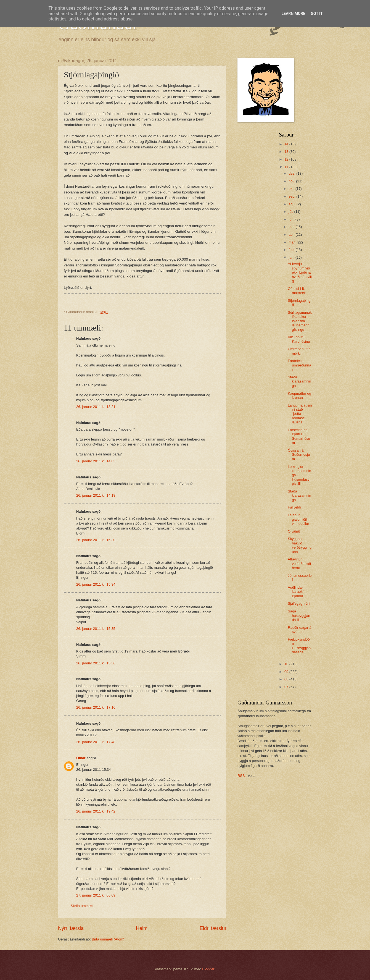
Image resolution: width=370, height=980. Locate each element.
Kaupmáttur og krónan (299, 395)
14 (287, 144)
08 (287, 679)
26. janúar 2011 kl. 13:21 (96, 407)
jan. (292, 257)
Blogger (208, 969)
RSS (241, 776)
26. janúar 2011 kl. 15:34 (96, 584)
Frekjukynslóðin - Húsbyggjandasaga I (299, 646)
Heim (142, 928)
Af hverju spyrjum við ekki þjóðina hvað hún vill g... (300, 272)
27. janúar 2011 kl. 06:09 (96, 895)
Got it (317, 14)
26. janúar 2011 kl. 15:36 (96, 663)
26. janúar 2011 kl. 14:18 (96, 495)
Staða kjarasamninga (299, 381)
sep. (292, 196)
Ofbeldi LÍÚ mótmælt (297, 291)
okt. (292, 189)
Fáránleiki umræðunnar (299, 365)
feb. (292, 250)
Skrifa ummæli (82, 906)
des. (292, 173)
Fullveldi (294, 507)
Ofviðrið (294, 531)
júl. (291, 212)
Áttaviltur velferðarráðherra (299, 564)
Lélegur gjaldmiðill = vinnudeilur (299, 519)
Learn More (293, 14)
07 (287, 687)
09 (287, 672)
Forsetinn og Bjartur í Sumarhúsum (299, 436)
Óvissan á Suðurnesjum (299, 455)
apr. (292, 234)
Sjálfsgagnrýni (299, 603)
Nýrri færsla (71, 928)
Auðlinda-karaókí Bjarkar (296, 592)
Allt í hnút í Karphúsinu (299, 339)
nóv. (292, 181)
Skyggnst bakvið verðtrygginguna (300, 545)
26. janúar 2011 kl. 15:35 (96, 629)
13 (287, 152)
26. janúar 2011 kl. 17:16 (96, 707)
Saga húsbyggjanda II (299, 615)
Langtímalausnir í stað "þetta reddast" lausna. (300, 414)
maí (292, 227)
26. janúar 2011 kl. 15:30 (96, 540)
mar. (293, 242)
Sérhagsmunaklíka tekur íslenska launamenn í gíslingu (300, 321)
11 (287, 167)
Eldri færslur (213, 928)
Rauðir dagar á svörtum (299, 630)
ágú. (293, 204)
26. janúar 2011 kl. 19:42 (96, 811)
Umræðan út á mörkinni (299, 351)
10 (287, 664)
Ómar (81, 758)
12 (287, 159)
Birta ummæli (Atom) (108, 939)
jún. (292, 219)
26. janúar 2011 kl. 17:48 (96, 742)
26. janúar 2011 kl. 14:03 (96, 461)
